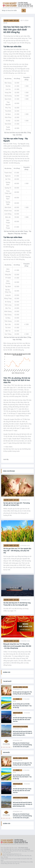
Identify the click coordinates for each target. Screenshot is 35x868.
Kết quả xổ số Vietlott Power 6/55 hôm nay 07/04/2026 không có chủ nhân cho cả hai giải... (22, 745)
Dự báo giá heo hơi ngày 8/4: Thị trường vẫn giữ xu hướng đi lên (17, 504)
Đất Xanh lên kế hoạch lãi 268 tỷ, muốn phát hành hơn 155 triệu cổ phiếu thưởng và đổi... (22, 733)
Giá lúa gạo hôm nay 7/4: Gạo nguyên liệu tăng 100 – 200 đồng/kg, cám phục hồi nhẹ (17, 551)
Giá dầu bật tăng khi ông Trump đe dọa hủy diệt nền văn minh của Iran (22, 719)
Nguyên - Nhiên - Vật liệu (11, 21)
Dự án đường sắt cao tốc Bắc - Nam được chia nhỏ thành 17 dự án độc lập (22, 706)
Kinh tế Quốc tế (18, 713)
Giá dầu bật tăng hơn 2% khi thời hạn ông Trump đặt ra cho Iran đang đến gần (17, 604)
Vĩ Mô (17, 699)
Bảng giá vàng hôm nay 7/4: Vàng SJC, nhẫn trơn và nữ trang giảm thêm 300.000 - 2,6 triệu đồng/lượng (17, 646)
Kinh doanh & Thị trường (20, 727)
